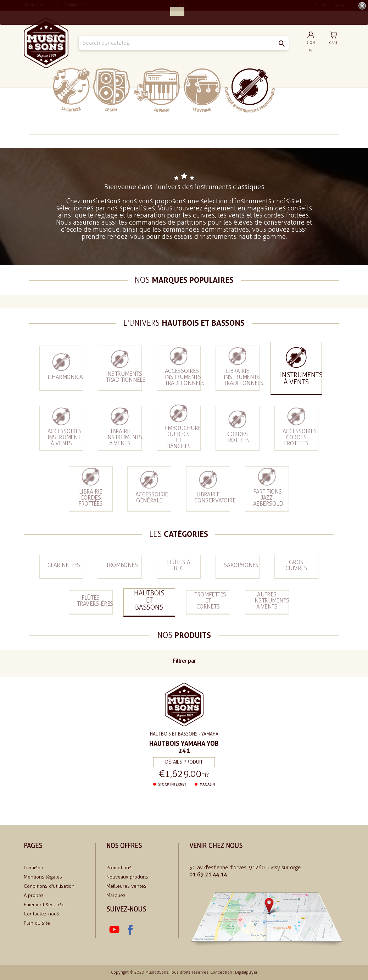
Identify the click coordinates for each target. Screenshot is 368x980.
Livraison (34, 868)
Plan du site (37, 923)
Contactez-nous (41, 914)
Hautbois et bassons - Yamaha (184, 734)
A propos (34, 895)
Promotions (119, 868)
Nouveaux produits (127, 877)
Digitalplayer (246, 972)
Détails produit (184, 761)
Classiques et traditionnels (250, 90)
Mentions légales (43, 877)
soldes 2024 (297, 90)
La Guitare (71, 90)
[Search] (184, 43)
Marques (116, 895)
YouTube (114, 930)
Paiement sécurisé (44, 905)
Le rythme (202, 90)
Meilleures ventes (126, 886)
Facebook (130, 930)
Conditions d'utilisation (49, 886)
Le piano (157, 90)
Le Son (111, 90)
